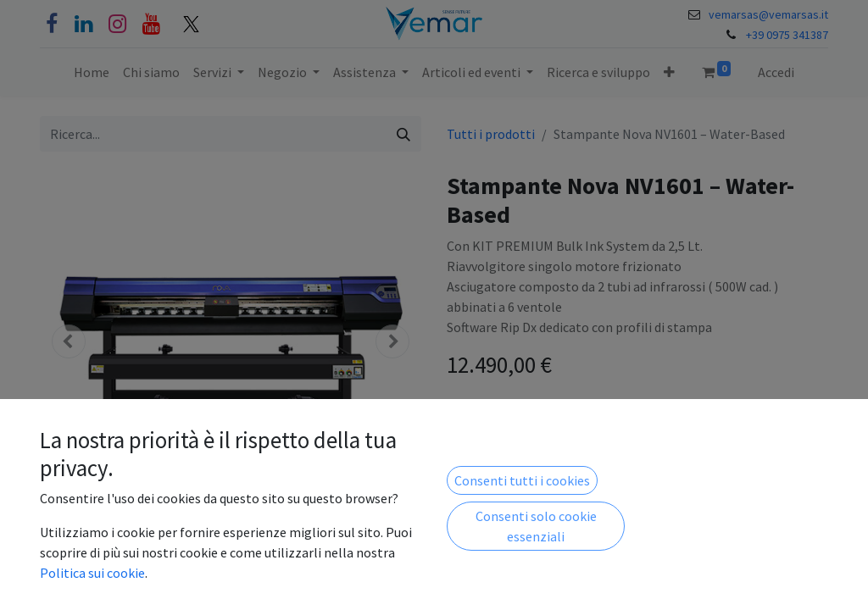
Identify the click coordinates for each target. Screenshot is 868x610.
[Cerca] (403, 134)
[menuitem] (92, 72)
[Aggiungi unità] (551, 419)
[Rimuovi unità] (468, 419)
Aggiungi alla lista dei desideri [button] (544, 464)
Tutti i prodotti (491, 134)
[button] (669, 72)
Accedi (776, 72)
